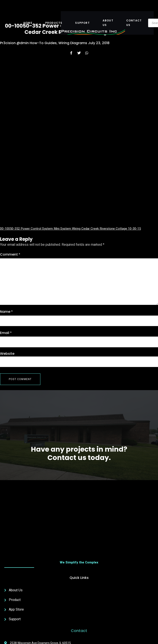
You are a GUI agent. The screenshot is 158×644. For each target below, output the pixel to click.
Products (54, 23)
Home (28, 23)
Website (7, 354)
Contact (79, 631)
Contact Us (134, 23)
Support (82, 23)
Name (6, 312)
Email (6, 333)
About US (108, 23)
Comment (10, 255)
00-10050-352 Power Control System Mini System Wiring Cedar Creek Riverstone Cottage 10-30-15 (70, 229)
